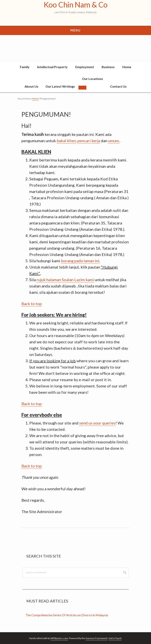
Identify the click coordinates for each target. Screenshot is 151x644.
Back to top (32, 304)
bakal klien (66, 141)
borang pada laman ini (80, 261)
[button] (82, 88)
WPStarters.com (59, 638)
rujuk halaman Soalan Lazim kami (65, 280)
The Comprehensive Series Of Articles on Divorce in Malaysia (67, 615)
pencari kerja (89, 141)
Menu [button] (75, 30)
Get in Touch (115, 638)
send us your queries (97, 423)
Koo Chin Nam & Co (76, 5)
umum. (114, 141)
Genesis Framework (97, 638)
